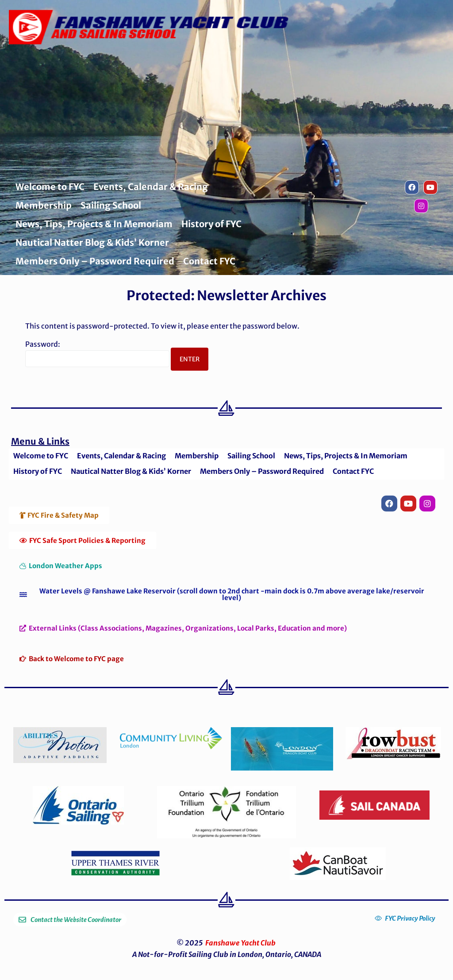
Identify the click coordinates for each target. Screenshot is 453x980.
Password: (97, 353)
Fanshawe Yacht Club (240, 943)
